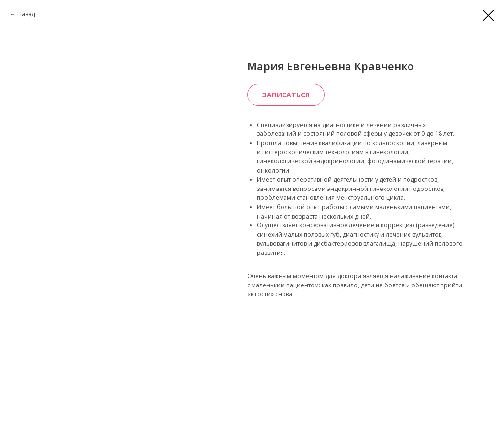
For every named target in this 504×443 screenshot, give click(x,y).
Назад (26, 14)
